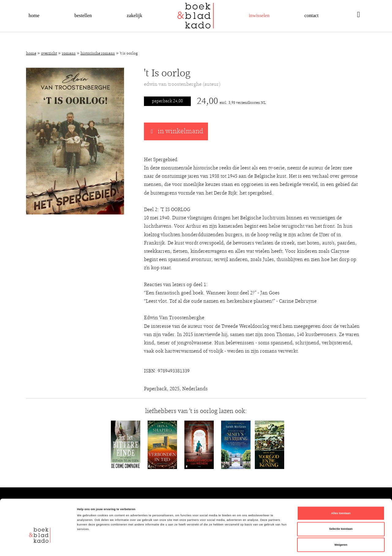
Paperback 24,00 (167, 101)
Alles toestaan (341, 486)
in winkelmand (176, 131)
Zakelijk (135, 15)
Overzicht (49, 53)
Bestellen (83, 15)
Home (34, 15)
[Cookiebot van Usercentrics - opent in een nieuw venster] (40, 546)
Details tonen (260, 546)
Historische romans (98, 53)
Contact (311, 15)
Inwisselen (259, 15)
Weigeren (341, 517)
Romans (69, 53)
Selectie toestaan (341, 501)
